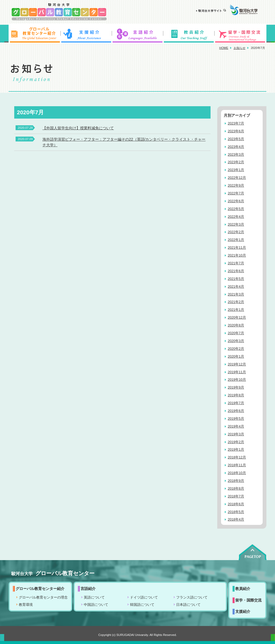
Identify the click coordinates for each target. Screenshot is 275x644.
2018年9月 (236, 481)
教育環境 (26, 605)
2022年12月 (237, 178)
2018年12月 (237, 457)
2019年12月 (237, 364)
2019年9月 (236, 387)
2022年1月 (236, 240)
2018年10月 (237, 473)
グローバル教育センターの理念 (43, 597)
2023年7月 (236, 123)
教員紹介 (189, 34)
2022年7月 (236, 193)
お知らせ (240, 48)
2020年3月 (236, 341)
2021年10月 (237, 255)
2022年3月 (236, 225)
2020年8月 (236, 325)
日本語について (188, 605)
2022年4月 (236, 217)
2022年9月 (236, 186)
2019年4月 (236, 426)
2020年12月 (237, 318)
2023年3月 (236, 155)
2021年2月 (236, 302)
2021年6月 (236, 271)
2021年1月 (236, 310)
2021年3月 (236, 294)
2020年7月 (236, 333)
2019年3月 (236, 434)
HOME (224, 48)
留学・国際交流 (241, 34)
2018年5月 (236, 512)
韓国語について (142, 605)
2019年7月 (236, 403)
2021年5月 (236, 279)
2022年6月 (236, 201)
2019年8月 (236, 395)
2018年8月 (236, 489)
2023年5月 (236, 139)
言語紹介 (137, 34)
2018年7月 (236, 496)
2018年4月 (236, 520)
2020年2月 (236, 349)
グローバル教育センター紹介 (34, 34)
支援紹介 (86, 34)
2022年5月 (236, 209)
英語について (94, 597)
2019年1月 (236, 450)
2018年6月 (236, 504)
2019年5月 (236, 419)
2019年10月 (237, 380)
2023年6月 (236, 131)
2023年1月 (236, 170)
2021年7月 (236, 263)
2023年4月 (236, 147)
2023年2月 (236, 162)
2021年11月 (237, 248)
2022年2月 (236, 232)
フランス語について (192, 597)
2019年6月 (236, 411)
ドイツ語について (144, 597)
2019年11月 (237, 372)
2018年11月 (237, 465)
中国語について (96, 605)
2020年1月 (236, 357)
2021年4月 (236, 287)
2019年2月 (236, 442)
